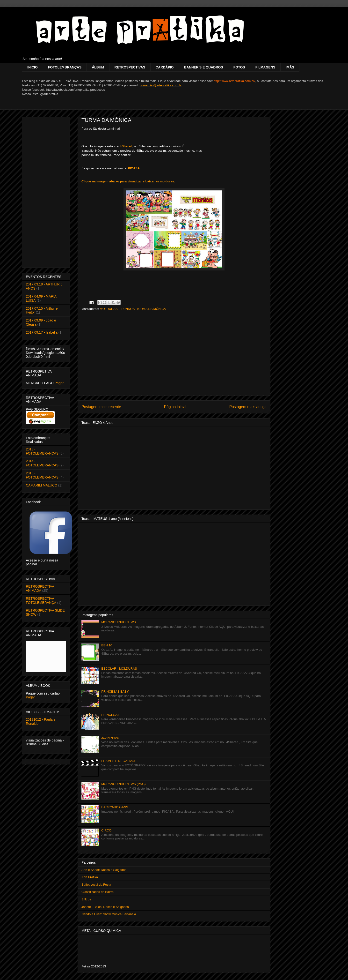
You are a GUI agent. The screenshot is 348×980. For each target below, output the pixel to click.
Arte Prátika (90, 877)
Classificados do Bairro (98, 892)
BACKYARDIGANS (115, 807)
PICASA (134, 168)
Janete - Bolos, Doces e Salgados (105, 907)
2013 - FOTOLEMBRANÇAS (42, 451)
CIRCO (106, 830)
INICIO (33, 67)
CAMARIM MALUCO (42, 485)
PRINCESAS (110, 715)
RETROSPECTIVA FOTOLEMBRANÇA (41, 601)
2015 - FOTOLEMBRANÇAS (42, 475)
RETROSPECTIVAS (130, 67)
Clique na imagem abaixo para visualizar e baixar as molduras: (128, 181)
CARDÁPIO (165, 67)
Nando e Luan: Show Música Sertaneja (109, 914)
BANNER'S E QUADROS (204, 67)
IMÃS (290, 67)
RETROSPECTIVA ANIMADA (40, 588)
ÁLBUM (98, 67)
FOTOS (239, 67)
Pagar (59, 383)
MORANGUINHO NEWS (119, 622)
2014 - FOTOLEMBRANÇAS (42, 463)
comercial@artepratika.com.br (161, 85)
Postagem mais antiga (248, 407)
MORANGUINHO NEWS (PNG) (123, 784)
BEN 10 (107, 645)
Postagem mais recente (101, 407)
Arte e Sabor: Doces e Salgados (104, 870)
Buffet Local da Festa (96, 885)
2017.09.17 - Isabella (42, 332)
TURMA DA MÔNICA (106, 120)
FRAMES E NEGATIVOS (119, 761)
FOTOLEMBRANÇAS (65, 67)
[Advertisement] (174, 358)
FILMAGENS (265, 67)
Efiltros (86, 899)
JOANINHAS (110, 738)
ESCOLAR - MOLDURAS (119, 669)
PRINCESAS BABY (115, 692)
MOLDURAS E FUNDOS (117, 309)
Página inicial (175, 407)
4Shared (126, 146)
